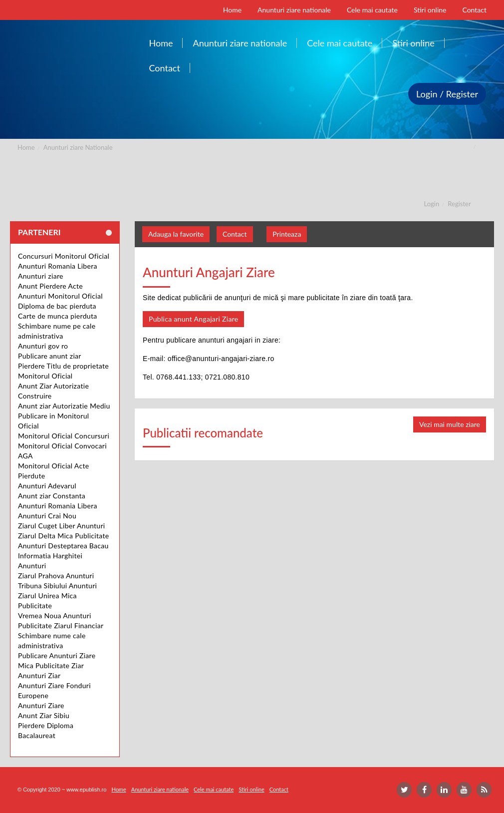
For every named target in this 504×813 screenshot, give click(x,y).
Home (26, 147)
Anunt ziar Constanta (52, 496)
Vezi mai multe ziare (450, 424)
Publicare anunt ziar (50, 356)
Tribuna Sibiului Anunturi (57, 586)
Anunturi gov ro (43, 346)
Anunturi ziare (41, 276)
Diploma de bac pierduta (57, 306)
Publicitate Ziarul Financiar (61, 625)
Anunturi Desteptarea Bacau (63, 546)
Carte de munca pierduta (57, 316)
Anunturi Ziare (41, 705)
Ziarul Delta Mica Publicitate (63, 536)
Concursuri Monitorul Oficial (64, 256)
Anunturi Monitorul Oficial (60, 296)
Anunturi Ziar (39, 675)
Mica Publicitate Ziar (51, 665)
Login (432, 204)
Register (459, 204)
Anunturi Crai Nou (47, 516)
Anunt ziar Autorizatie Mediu (64, 406)
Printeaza (287, 234)
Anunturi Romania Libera (58, 266)
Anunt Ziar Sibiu (44, 715)
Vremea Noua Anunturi (55, 615)
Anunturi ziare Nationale (78, 147)
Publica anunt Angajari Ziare (193, 319)
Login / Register (447, 94)
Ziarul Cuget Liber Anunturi (62, 526)
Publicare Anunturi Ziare (57, 655)
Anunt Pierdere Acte (50, 286)
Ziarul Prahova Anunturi (56, 576)
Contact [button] (235, 234)
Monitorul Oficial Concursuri (64, 436)
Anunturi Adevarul (47, 486)
